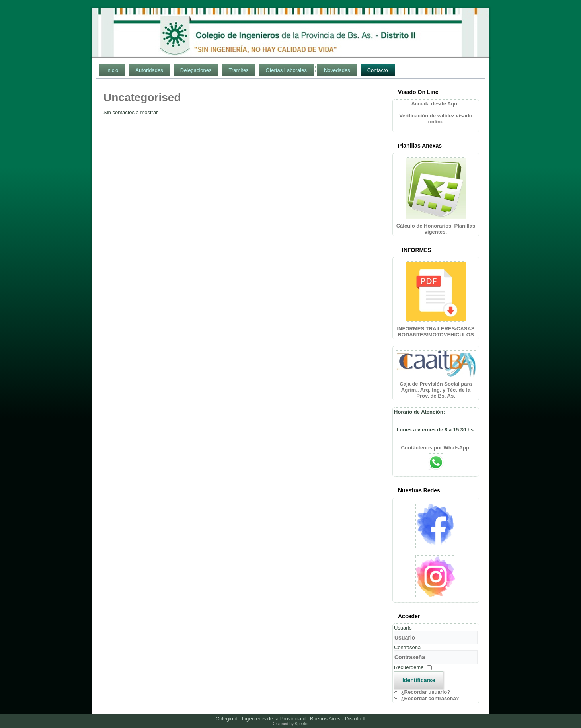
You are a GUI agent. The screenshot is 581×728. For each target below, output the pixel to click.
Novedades (337, 70)
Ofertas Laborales (286, 70)
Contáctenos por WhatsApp (436, 448)
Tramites (239, 70)
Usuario (403, 628)
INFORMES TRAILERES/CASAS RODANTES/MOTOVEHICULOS (436, 332)
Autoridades (149, 70)
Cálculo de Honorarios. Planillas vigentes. (436, 229)
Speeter (302, 724)
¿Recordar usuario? (426, 692)
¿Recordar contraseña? (430, 698)
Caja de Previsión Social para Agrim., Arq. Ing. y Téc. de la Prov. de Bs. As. (436, 390)
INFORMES (417, 250)
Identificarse (419, 680)
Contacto (378, 70)
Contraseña (407, 647)
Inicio (112, 70)
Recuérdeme (409, 667)
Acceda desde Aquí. (436, 104)
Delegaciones (196, 70)
